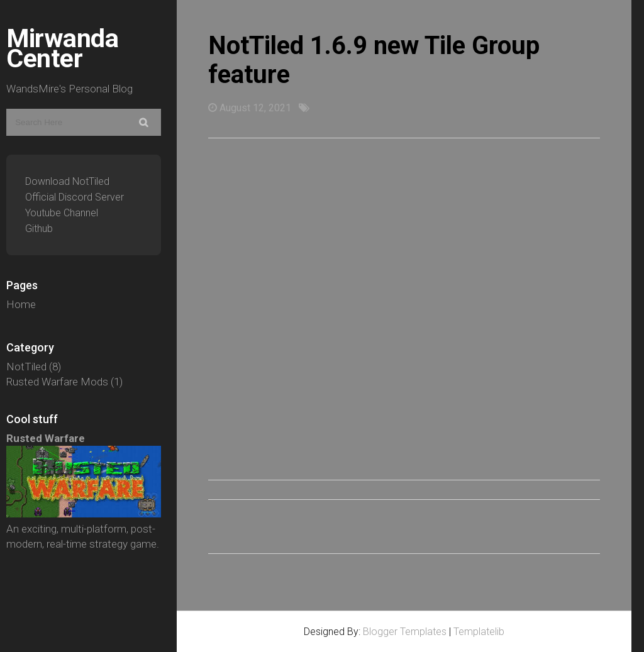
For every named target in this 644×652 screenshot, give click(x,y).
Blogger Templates (405, 632)
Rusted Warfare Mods (57, 382)
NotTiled (26, 367)
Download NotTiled (67, 181)
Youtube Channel (62, 213)
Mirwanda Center (62, 48)
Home (21, 304)
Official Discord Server (75, 197)
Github (39, 229)
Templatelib (479, 632)
